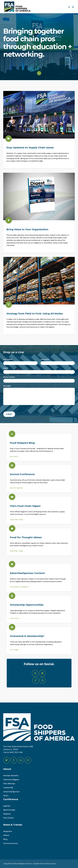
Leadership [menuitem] (8, 788)
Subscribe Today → (17, 523)
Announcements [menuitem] (11, 843)
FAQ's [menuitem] (6, 796)
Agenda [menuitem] (7, 806)
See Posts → (11, 456)
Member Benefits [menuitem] (11, 776)
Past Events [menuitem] (9, 818)
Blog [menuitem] (5, 839)
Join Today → (15, 646)
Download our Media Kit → (16, 587)
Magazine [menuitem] (8, 831)
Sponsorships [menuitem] (9, 810)
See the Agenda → (17, 484)
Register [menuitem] (7, 814)
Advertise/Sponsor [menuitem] (11, 792)
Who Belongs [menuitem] (9, 784)
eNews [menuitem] (6, 835)
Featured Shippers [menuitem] (11, 780)
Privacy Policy (51, 864)
